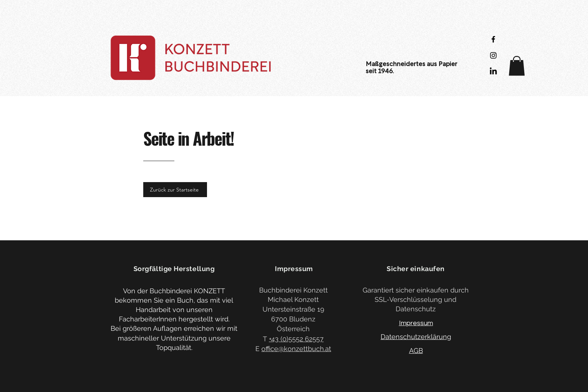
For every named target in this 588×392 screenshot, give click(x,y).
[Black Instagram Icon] (493, 55)
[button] (517, 66)
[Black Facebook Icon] (493, 39)
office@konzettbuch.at (296, 349)
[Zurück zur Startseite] (175, 190)
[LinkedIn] (493, 72)
